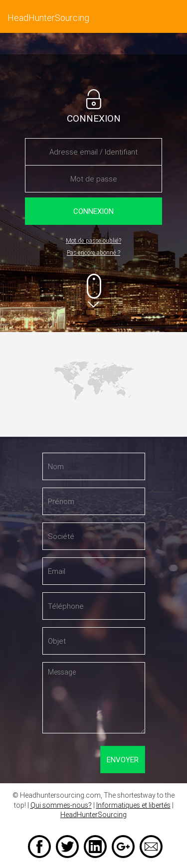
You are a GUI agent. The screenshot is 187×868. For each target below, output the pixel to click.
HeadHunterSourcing (93, 815)
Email (151, 847)
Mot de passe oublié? (93, 241)
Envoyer (123, 759)
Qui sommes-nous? (61, 805)
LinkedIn (95, 847)
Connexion (93, 211)
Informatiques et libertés (133, 805)
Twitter (67, 847)
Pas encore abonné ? (93, 253)
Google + (123, 847)
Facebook (39, 847)
